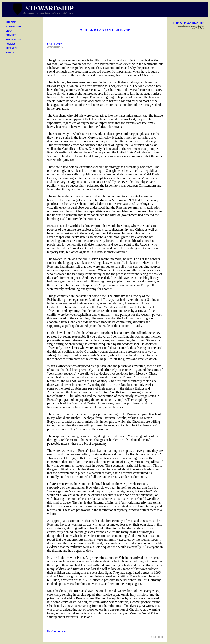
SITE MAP (11, 22)
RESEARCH (12, 48)
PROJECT (11, 35)
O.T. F (55, 44)
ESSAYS (10, 53)
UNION (9, 31)
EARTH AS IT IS (14, 40)
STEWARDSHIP (13, 26)
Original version (57, 631)
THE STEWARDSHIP (188, 23)
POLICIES (11, 44)
